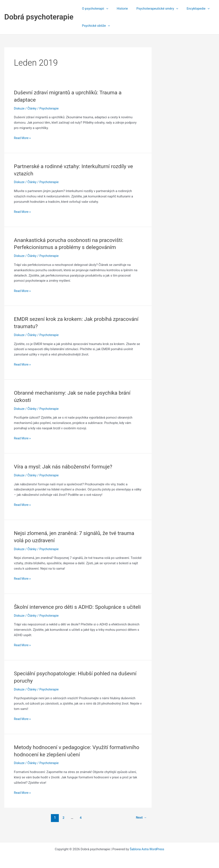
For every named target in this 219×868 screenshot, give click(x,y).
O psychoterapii (94, 9)
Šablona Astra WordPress (147, 849)
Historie (119, 9)
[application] (105, 9)
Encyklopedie (191, 9)
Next (141, 825)
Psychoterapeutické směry (152, 9)
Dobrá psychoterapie (39, 17)
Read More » (23, 138)
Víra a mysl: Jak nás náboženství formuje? (66, 467)
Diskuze (19, 108)
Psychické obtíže (95, 26)
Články (33, 108)
